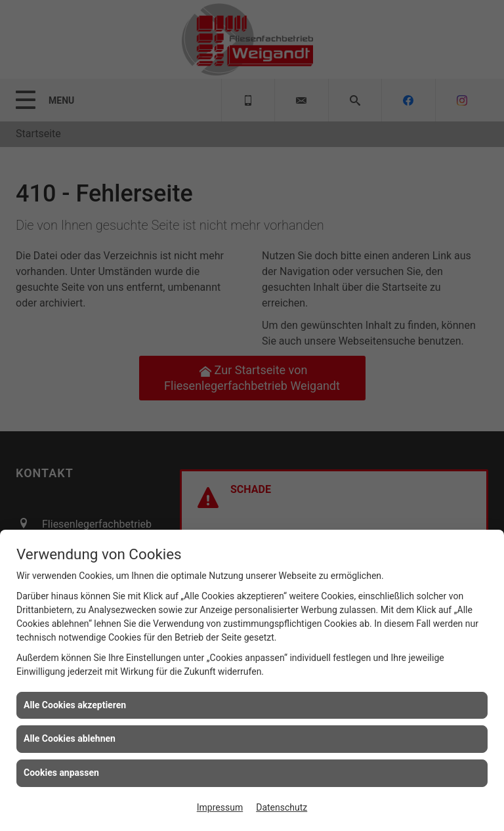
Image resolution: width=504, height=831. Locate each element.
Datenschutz (282, 807)
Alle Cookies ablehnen (70, 738)
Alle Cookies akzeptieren (75, 705)
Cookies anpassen (61, 773)
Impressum (220, 807)
